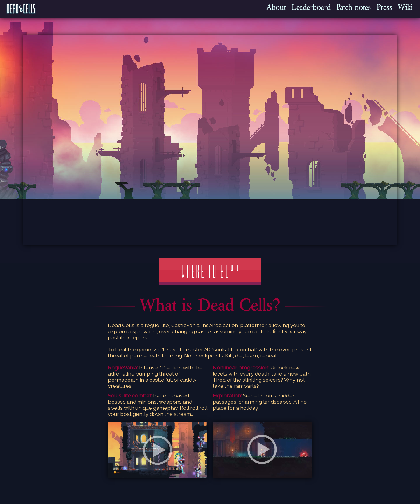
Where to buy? (210, 272)
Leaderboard (311, 7)
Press (384, 7)
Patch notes (354, 7)
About (276, 7)
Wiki (405, 7)
